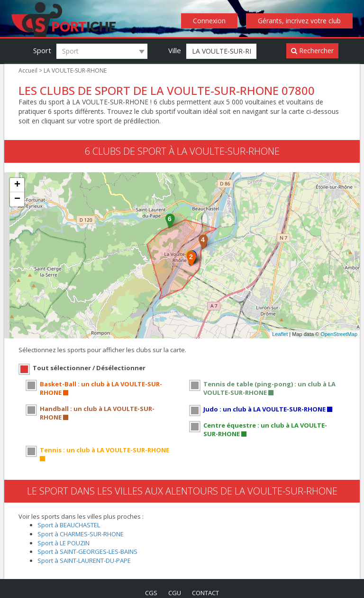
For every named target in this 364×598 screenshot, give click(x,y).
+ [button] (17, 186)
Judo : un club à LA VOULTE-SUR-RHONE (268, 408)
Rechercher (313, 51)
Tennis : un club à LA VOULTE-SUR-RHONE (107, 449)
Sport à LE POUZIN (64, 533)
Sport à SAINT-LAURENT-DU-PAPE (87, 551)
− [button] (17, 200)
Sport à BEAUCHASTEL (71, 516)
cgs (149, 584)
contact (207, 584)
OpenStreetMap (339, 335)
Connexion (212, 21)
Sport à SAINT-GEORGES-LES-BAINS (91, 542)
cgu (174, 584)
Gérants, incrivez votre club (300, 21)
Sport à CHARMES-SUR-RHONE (83, 525)
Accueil (28, 71)
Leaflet (280, 335)
